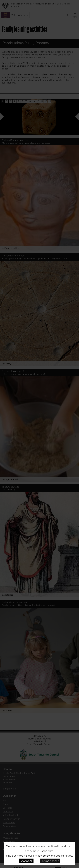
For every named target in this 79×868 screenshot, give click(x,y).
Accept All (26, 861)
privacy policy (41, 856)
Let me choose (50, 861)
